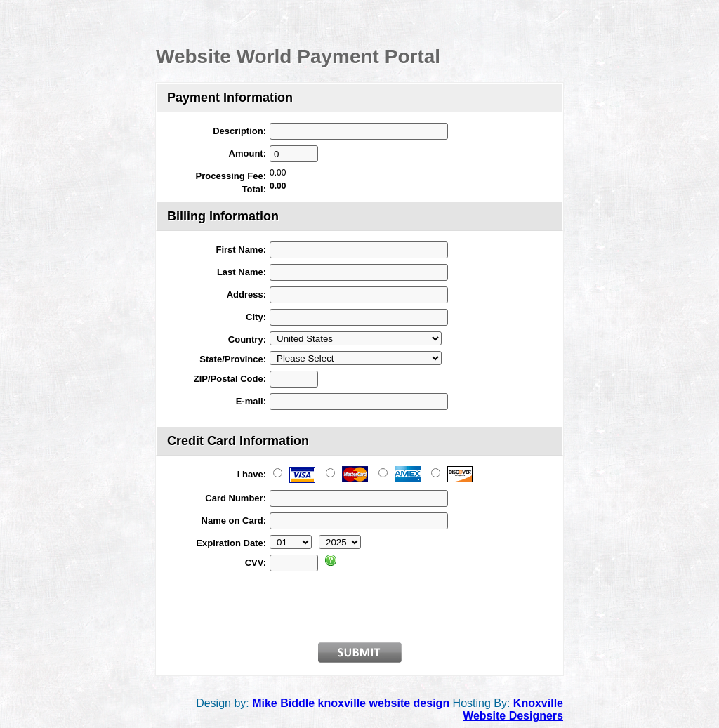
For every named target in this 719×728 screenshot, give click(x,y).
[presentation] (376, 604)
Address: (246, 294)
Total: (254, 189)
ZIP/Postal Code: (230, 379)
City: (256, 317)
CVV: (256, 563)
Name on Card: (234, 521)
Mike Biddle (283, 703)
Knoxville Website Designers (513, 709)
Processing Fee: (231, 176)
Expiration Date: (231, 543)
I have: (252, 474)
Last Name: (242, 272)
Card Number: (236, 498)
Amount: (248, 153)
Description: (239, 131)
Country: (247, 339)
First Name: (241, 250)
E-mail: (251, 401)
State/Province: (233, 359)
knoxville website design (384, 703)
